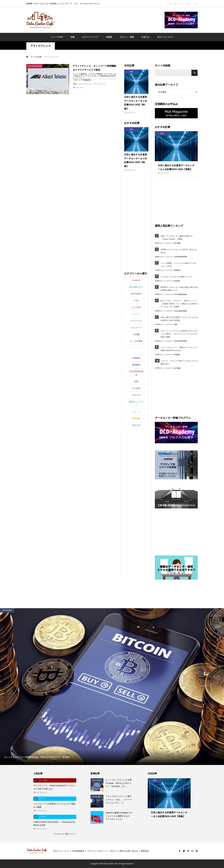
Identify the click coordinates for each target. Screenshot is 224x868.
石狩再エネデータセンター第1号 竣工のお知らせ (179, 251)
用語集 (109, 37)
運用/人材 (136, 412)
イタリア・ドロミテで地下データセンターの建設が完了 (179, 362)
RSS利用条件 (78, 851)
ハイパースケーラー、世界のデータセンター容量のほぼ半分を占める (179, 349)
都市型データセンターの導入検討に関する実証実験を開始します (179, 289)
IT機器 (136, 301)
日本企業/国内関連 (180, 257)
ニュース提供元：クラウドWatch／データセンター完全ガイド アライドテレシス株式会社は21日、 (95, 75)
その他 (136, 334)
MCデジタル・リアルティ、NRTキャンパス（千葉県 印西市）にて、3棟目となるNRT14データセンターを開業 (179, 304)
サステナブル (136, 321)
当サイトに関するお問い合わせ (124, 851)
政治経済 (177, 281)
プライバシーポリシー (97, 851)
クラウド (136, 314)
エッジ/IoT (136, 307)
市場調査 (177, 355)
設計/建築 (177, 243)
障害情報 (177, 270)
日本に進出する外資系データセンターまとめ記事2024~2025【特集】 (179, 319)
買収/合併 (136, 395)
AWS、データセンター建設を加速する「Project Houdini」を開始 (177, 238)
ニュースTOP (57, 37)
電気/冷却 (136, 425)
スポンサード (136, 328)
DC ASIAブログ (136, 287)
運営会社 (145, 851)
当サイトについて (165, 37)
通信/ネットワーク (136, 403)
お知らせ (145, 37)
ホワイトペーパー (90, 37)
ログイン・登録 (127, 37)
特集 (73, 37)
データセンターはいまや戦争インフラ (176, 277)
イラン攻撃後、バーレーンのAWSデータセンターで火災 (178, 265)
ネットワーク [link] (79, 78)
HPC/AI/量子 (136, 294)
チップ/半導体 (136, 341)
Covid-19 (136, 280)
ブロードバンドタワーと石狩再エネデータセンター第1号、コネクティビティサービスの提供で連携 (179, 334)
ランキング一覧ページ (64, 834)
